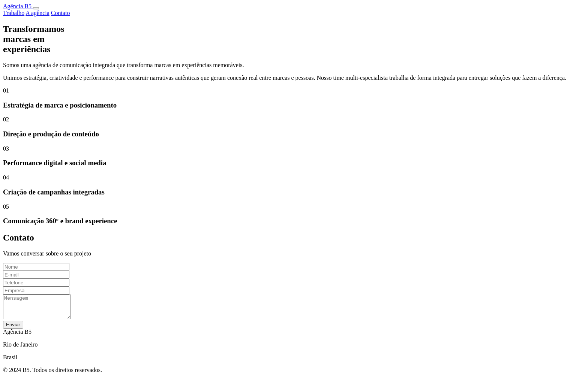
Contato (61, 13)
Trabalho (14, 13)
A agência (37, 13)
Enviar (13, 329)
